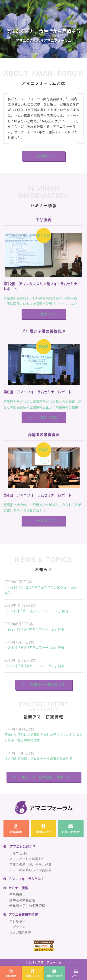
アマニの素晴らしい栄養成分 (30, 870)
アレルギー (17, 921)
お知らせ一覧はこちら (48, 685)
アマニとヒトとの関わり (27, 859)
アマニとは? (18, 853)
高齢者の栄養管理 (22, 900)
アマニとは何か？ (23, 847)
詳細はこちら (48, 156)
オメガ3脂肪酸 (20, 933)
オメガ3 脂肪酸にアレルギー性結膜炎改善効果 (38, 759)
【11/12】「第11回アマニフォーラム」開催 (37, 611)
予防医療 (16, 895)
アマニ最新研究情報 (23, 915)
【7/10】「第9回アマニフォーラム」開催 (34, 648)
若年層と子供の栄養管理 (27, 906)
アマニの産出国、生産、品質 (30, 864)
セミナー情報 (18, 888)
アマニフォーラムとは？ (26, 879)
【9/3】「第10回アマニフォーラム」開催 (34, 629)
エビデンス (17, 927)
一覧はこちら (48, 314)
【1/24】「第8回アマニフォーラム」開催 (34, 666)
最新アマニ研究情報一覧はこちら (48, 777)
